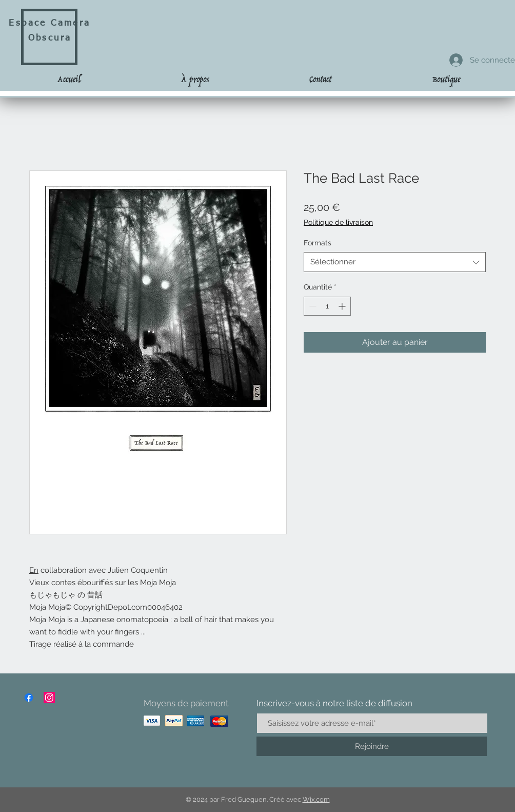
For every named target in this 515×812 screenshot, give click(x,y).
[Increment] (343, 306)
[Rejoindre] (372, 746)
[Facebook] (29, 698)
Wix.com (316, 799)
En (34, 570)
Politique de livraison (338, 222)
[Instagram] (49, 698)
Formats (318, 243)
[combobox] (395, 262)
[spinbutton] (327, 306)
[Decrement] (312, 306)
